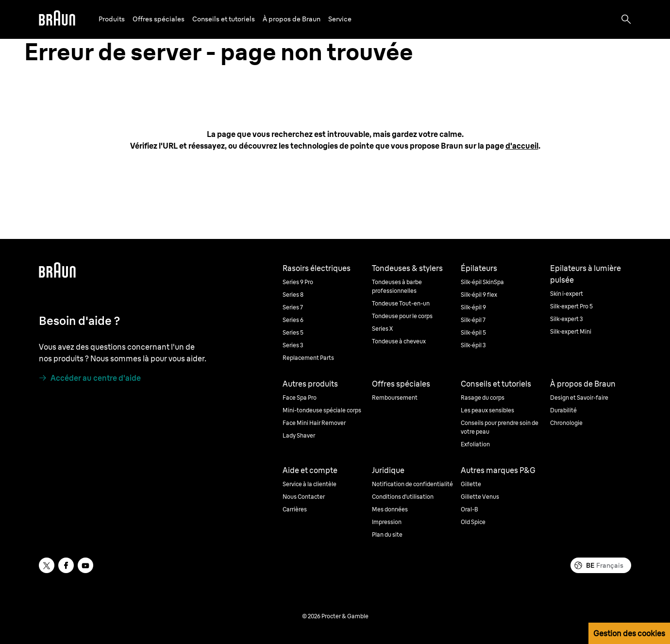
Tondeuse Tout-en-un (401, 303)
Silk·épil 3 (473, 345)
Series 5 (293, 332)
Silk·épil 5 (473, 332)
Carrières (295, 509)
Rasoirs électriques (317, 268)
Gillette (471, 484)
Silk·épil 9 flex (479, 295)
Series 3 (293, 345)
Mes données (390, 509)
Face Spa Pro (300, 398)
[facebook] (66, 565)
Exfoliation (475, 444)
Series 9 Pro (298, 282)
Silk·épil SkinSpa (482, 282)
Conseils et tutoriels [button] (224, 19)
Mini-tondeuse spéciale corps (322, 410)
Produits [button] (112, 19)
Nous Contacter (304, 497)
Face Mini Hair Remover (314, 423)
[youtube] (85, 565)
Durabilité (563, 410)
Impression (387, 522)
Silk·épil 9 (473, 307)
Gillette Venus (480, 497)
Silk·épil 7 (473, 320)
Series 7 (293, 307)
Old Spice (473, 522)
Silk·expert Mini (571, 331)
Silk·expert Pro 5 (571, 306)
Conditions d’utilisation (403, 497)
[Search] (626, 19)
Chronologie (566, 423)
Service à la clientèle (310, 484)
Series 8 (293, 295)
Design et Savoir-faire (579, 398)
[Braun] (57, 19)
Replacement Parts (308, 358)
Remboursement (395, 398)
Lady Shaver (299, 435)
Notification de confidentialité (412, 484)
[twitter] (47, 565)
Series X (382, 329)
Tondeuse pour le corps (402, 316)
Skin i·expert (567, 294)
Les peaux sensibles (487, 410)
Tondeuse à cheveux (399, 341)
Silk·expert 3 (567, 319)
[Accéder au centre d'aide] (90, 378)
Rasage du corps (483, 398)
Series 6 (293, 320)
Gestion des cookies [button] (629, 633)
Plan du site (387, 534)
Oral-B (469, 509)
